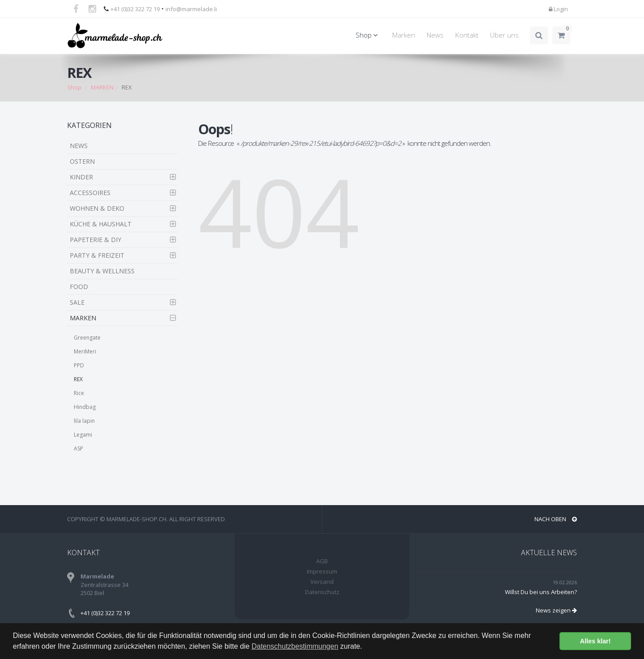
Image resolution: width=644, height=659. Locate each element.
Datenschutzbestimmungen (295, 646)
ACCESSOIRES (90, 193)
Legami (83, 435)
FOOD (79, 287)
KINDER (81, 177)
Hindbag (85, 407)
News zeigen (556, 610)
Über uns (504, 35)
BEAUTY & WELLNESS (102, 271)
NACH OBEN (556, 519)
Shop (368, 35)
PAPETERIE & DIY (95, 240)
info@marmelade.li (191, 9)
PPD (79, 365)
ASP (78, 449)
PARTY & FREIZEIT (97, 255)
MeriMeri (85, 351)
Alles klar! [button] (595, 641)
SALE (77, 302)
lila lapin (84, 421)
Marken (404, 35)
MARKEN (102, 87)
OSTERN (82, 161)
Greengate (87, 338)
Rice (79, 393)
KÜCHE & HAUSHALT (101, 224)
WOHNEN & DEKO (97, 208)
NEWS (79, 146)
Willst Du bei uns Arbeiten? (541, 592)
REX (78, 379)
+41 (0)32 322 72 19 (135, 9)
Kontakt (467, 35)
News (435, 35)
